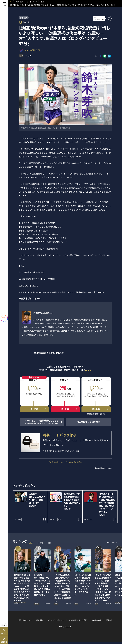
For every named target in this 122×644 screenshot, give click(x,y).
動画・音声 (19, 2)
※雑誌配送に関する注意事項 (96, 414)
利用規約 (39, 620)
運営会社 (109, 620)
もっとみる (111, 542)
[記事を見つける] (4, 623)
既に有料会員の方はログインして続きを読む (65, 462)
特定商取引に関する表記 (78, 620)
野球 (20, 519)
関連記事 (119, 633)
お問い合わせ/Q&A (25, 620)
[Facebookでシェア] (100, 56)
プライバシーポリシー (56, 620)
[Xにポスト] (96, 56)
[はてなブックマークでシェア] (109, 56)
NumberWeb (96, 620)
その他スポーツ (32, 2)
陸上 (42, 2)
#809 (86, 519)
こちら (88, 370)
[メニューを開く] (4, 4)
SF (16, 519)
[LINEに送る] (105, 56)
